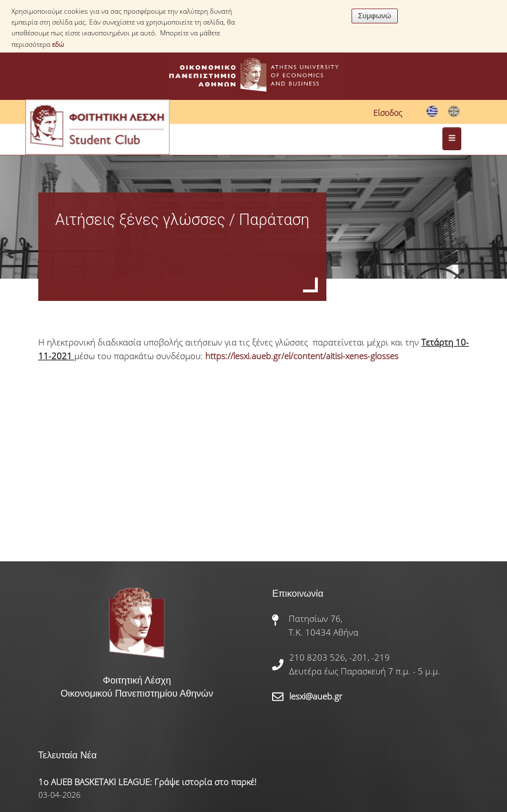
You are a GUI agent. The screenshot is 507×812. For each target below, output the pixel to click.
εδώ (58, 44)
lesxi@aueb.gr (316, 696)
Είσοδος (388, 113)
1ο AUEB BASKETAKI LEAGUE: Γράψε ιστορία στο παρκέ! (147, 782)
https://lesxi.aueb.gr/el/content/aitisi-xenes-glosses (303, 356)
